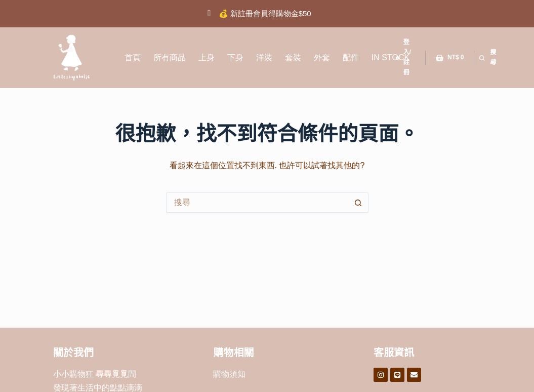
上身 (207, 57)
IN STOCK (391, 57)
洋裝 (264, 57)
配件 (351, 57)
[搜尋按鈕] (358, 203)
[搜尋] (488, 58)
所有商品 (170, 57)
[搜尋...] (257, 203)
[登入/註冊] (405, 57)
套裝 (293, 57)
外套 (322, 57)
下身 (235, 57)
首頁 (133, 57)
